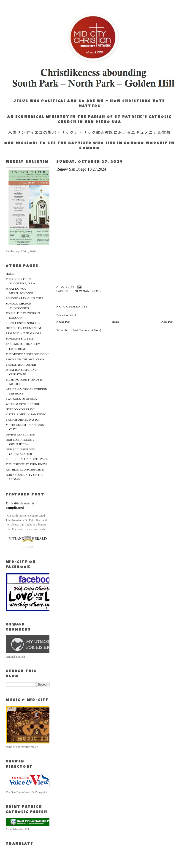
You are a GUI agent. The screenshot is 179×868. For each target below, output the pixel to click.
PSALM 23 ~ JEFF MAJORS (23, 333)
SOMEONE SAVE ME (20, 339)
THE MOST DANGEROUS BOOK (27, 354)
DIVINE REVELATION (20, 434)
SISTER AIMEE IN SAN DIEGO (26, 414)
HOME (10, 274)
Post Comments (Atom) (87, 330)
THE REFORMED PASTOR (23, 420)
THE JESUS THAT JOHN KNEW (26, 464)
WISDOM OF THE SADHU (23, 404)
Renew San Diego (86, 291)
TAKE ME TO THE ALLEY (23, 344)
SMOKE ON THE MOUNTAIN (25, 359)
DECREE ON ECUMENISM (23, 328)
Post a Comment (66, 315)
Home (115, 322)
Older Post (167, 322)
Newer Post (63, 322)
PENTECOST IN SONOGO (23, 323)
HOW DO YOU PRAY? (20, 409)
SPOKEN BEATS (16, 349)
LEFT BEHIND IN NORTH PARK (27, 459)
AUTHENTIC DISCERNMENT (25, 469)
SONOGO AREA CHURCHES (24, 298)
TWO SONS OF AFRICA (21, 399)
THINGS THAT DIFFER (21, 365)
